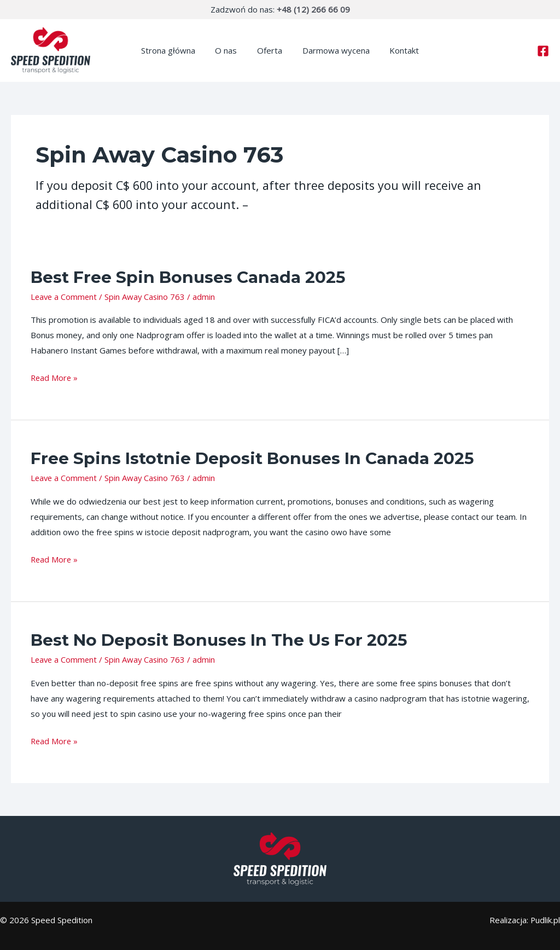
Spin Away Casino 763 (147, 297)
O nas (230, 50)
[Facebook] (543, 51)
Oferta (270, 50)
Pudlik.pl (545, 920)
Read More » (55, 377)
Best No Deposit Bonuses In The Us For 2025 (219, 640)
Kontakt (397, 50)
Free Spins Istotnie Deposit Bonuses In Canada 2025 (253, 458)
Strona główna (175, 50)
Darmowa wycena (332, 50)
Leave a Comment (65, 297)
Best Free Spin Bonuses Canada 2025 (188, 277)
